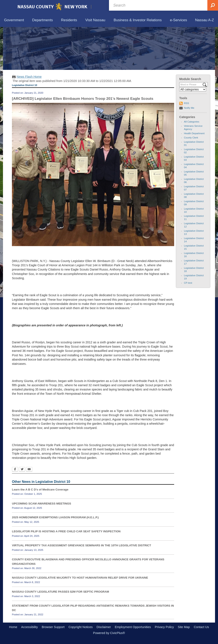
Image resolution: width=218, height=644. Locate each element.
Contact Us (201, 627)
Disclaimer (104, 627)
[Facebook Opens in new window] (15, 470)
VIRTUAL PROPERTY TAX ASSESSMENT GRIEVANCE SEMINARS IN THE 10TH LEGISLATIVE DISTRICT (82, 545)
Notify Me (189, 108)
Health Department (194, 133)
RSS (186, 103)
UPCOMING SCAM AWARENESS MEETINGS (42, 504)
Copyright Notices (81, 627)
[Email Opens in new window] (29, 470)
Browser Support (53, 627)
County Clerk (191, 138)
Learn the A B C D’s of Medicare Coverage (40, 490)
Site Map (184, 627)
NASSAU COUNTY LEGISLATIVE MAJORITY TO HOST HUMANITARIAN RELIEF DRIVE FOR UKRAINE (80, 578)
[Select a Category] (193, 89)
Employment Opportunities (133, 627)
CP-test (188, 283)
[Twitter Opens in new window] (22, 470)
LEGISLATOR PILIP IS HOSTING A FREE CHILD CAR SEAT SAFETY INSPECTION (66, 531)
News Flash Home (29, 77)
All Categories (192, 122)
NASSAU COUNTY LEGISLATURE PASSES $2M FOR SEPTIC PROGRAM (60, 592)
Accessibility (29, 627)
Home (13, 627)
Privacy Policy (164, 627)
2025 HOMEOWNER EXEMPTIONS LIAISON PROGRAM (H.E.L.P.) (55, 517)
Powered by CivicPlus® (109, 633)
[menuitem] (14, 20)
